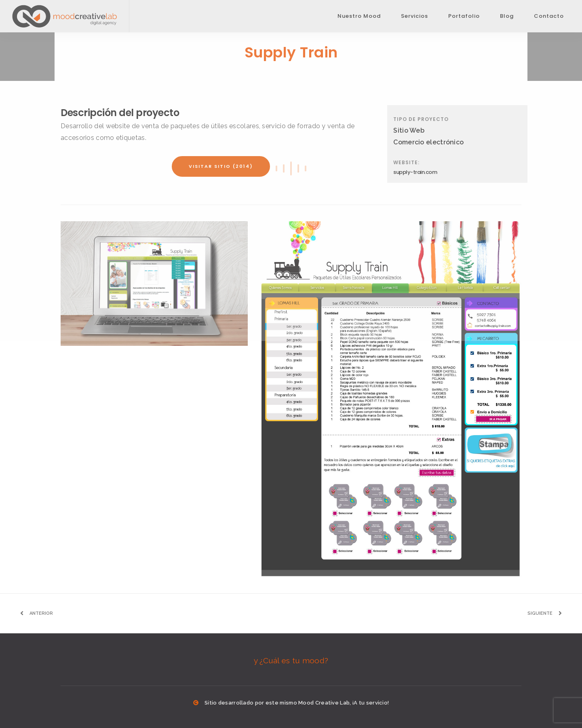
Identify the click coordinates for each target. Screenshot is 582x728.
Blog (507, 16)
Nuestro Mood (359, 16)
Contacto (549, 16)
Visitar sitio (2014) (221, 166)
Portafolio (464, 16)
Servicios (414, 16)
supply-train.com (415, 172)
